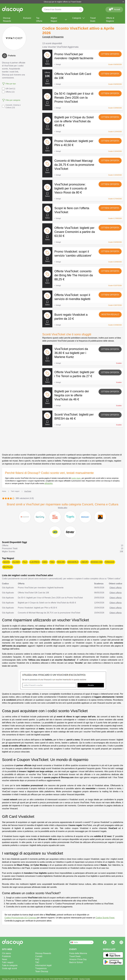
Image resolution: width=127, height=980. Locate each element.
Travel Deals (93, 20)
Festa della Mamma (78, 953)
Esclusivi (27, 18)
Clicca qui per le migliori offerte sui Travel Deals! (63, 2)
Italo (25, 562)
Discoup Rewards (7, 20)
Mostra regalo (110, 314)
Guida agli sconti (9, 968)
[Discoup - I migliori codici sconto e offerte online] (12, 10)
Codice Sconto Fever (105, 918)
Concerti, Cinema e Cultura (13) (11, 106)
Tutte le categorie (10, 965)
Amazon (6, 562)
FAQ (37, 959)
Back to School (76, 962)
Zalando (16, 562)
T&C (37, 962)
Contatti (39, 956)
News (5, 959)
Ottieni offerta (110, 54)
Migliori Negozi (59, 20)
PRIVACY (68, 979)
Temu (52, 562)
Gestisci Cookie (85, 979)
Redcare (61, 562)
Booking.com (96, 562)
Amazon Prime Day (78, 959)
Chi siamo (6, 953)
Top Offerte (39, 20)
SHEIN (45, 562)
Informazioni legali (43, 965)
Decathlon (8, 567)
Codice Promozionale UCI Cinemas (20, 918)
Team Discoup (42, 971)
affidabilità (49, 483)
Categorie (79, 18)
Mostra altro (63, 508)
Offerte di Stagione (110, 20)
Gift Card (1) (9, 89)
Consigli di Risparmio (53, 37)
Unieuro (85, 562)
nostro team (76, 478)
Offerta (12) (8, 92)
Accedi (114, 9)
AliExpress (35, 562)
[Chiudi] (123, 2)
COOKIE (75, 979)
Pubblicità (6, 956)
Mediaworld (73, 562)
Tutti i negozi (8, 962)
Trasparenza (41, 968)
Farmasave (110, 562)
